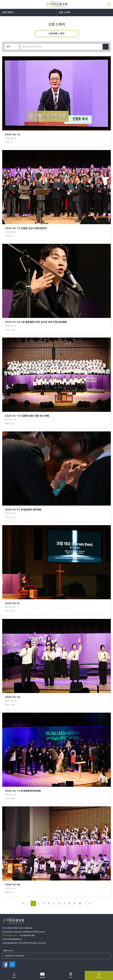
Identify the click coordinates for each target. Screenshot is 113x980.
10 (80, 904)
